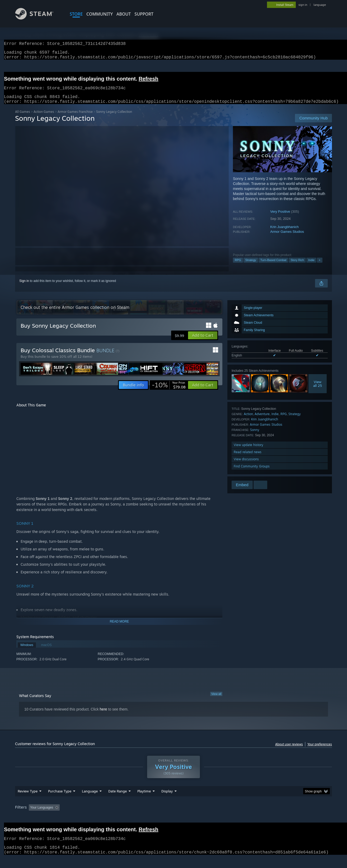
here (104, 716)
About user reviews (289, 751)
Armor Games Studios (287, 238)
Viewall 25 (318, 390)
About (124, 14)
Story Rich (297, 266)
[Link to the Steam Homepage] (38, 18)
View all (216, 700)
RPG (238, 266)
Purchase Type (60, 801)
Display (167, 801)
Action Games (44, 118)
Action (248, 420)
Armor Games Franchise (75, 118)
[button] (203, 342)
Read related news (248, 458)
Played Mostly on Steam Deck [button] (174, 818)
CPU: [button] (245, 818)
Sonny (255, 436)
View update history (248, 451)
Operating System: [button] (218, 818)
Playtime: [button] (136, 818)
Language (90, 801)
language (320, 5)
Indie (311, 266)
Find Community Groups (252, 473)
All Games (23, 118)
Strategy (251, 266)
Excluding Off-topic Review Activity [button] (95, 818)
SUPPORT (144, 14)
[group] (173, 818)
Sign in (24, 287)
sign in (303, 5)
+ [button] (320, 266)
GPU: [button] (263, 818)
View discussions (246, 465)
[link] (169, 391)
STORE (76, 14)
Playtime (144, 801)
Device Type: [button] (286, 818)
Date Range (118, 801)
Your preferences (320, 751)
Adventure (262, 420)
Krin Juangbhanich (284, 233)
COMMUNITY (100, 14)
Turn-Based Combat (273, 266)
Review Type (28, 801)
